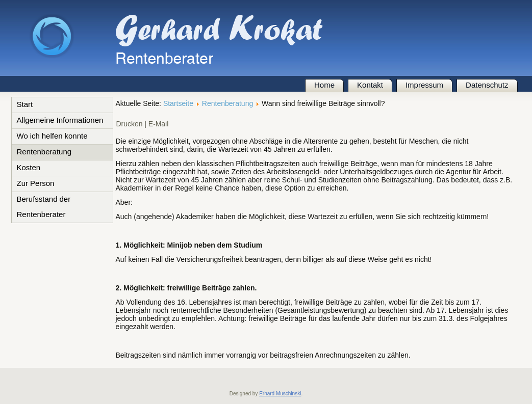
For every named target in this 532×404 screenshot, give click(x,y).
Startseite (178, 103)
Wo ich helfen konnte (52, 137)
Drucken (131, 124)
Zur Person (36, 184)
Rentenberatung (44, 152)
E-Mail (159, 124)
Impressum (424, 85)
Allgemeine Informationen (60, 121)
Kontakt (370, 85)
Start (25, 105)
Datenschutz (487, 85)
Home (324, 85)
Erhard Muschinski (280, 394)
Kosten (29, 168)
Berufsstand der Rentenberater (44, 207)
